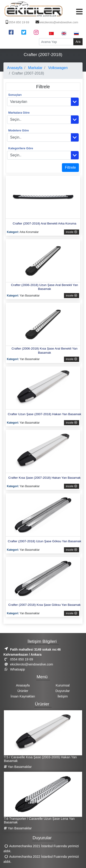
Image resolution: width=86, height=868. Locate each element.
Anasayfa (15, 68)
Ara (78, 42)
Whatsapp (14, 669)
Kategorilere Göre (21, 148)
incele (72, 232)
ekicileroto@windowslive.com (56, 22)
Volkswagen (57, 68)
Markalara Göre (19, 113)
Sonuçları (15, 95)
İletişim (63, 696)
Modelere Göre (19, 130)
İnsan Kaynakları (23, 696)
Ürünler (23, 691)
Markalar (35, 68)
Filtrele (70, 167)
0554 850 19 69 (17, 22)
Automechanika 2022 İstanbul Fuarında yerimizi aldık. (41, 859)
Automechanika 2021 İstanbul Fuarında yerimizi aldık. (41, 849)
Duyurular (63, 691)
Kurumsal (63, 685)
